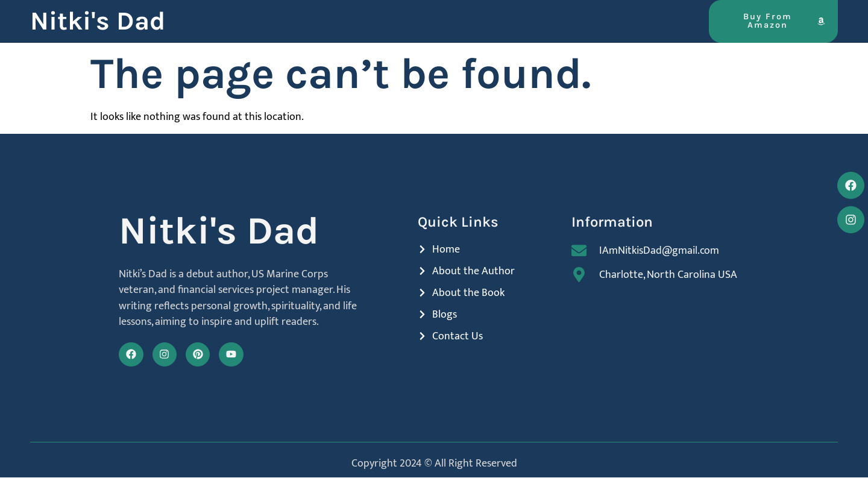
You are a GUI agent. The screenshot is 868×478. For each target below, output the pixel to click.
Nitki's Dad (98, 21)
